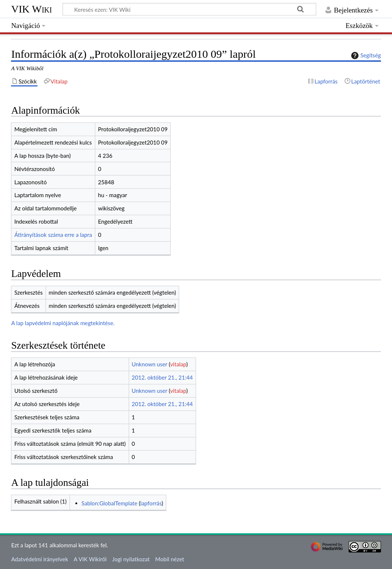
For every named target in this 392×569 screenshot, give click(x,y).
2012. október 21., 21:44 (162, 377)
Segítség (365, 56)
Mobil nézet (170, 559)
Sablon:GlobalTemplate (110, 503)
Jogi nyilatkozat (131, 559)
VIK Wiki (31, 9)
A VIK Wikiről (90, 559)
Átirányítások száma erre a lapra (53, 235)
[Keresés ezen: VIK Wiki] (189, 9)
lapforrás (151, 503)
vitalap (178, 364)
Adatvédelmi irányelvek (40, 559)
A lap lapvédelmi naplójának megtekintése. (63, 323)
